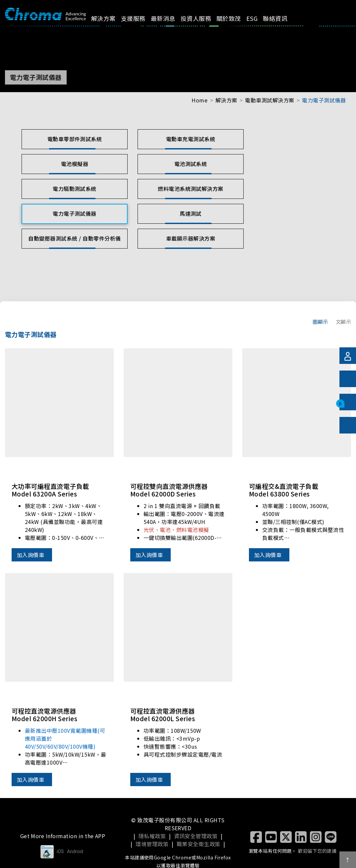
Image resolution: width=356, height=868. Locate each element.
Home (200, 100)
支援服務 (141, 18)
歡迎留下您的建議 (317, 851)
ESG (260, 18)
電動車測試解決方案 (269, 100)
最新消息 (170, 18)
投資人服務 (203, 18)
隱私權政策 (152, 836)
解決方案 (111, 18)
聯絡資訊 (283, 18)
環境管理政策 (152, 844)
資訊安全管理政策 (196, 836)
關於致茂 (236, 18)
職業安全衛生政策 (199, 844)
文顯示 (343, 321)
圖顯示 (320, 321)
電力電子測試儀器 (324, 100)
